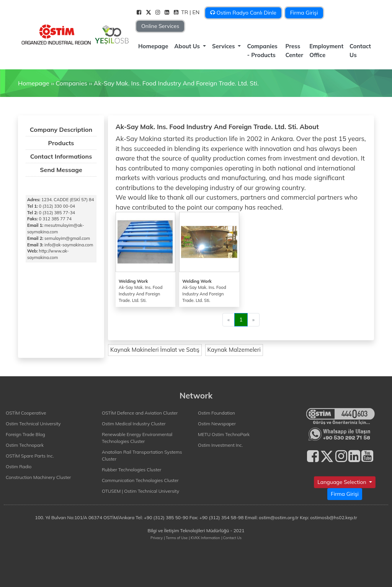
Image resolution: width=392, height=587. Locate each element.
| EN (195, 12)
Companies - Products (262, 51)
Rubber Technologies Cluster (132, 470)
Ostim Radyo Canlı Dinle (243, 13)
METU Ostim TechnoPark (224, 434)
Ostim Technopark (25, 445)
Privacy (157, 538)
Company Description (61, 130)
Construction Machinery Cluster (38, 477)
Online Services (160, 26)
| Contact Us (231, 538)
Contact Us (360, 51)
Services (224, 46)
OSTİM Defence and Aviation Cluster (140, 413)
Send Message (61, 170)
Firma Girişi (304, 13)
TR (185, 12)
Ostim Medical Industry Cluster (134, 424)
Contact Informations (61, 156)
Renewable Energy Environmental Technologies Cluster (137, 438)
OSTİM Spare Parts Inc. (30, 456)
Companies (71, 83)
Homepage (153, 46)
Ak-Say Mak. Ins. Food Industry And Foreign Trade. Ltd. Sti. (176, 83)
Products (61, 143)
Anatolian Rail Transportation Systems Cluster (142, 455)
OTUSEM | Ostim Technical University (140, 491)
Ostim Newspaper (217, 424)
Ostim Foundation (216, 413)
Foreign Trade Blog (25, 434)
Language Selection (342, 482)
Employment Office (326, 51)
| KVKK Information (204, 538)
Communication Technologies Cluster (140, 480)
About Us (188, 46)
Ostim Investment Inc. (220, 445)
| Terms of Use (176, 538)
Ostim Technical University (33, 424)
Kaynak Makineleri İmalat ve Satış (155, 350)
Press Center (294, 51)
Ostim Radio (19, 466)
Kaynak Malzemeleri (234, 350)
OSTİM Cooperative (26, 413)
